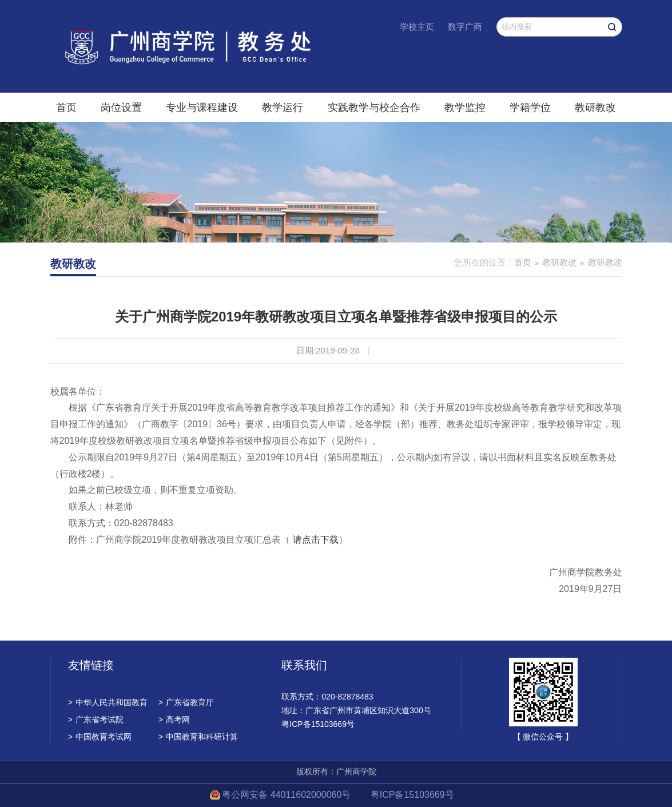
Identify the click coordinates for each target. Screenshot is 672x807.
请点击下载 (316, 540)
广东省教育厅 (186, 702)
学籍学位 (530, 108)
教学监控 (465, 108)
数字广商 (465, 27)
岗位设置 (121, 108)
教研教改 (595, 108)
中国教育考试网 (100, 737)
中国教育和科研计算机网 (198, 738)
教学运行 (283, 108)
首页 (66, 108)
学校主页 (417, 27)
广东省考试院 (96, 719)
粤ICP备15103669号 (412, 795)
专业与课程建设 (202, 108)
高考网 (174, 719)
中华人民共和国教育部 (108, 703)
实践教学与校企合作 (374, 108)
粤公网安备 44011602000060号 (287, 795)
